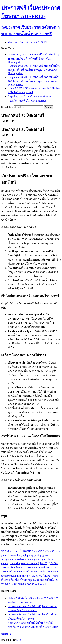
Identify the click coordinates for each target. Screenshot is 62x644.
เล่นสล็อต (43, 567)
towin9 (5, 576)
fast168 (53, 567)
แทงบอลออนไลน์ (43, 580)
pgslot (45, 555)
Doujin (55, 572)
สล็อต (13, 572)
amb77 (37, 572)
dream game (33, 559)
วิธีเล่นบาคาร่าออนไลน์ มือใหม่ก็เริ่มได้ (30, 623)
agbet (43, 559)
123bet (15, 551)
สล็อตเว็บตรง (28, 563)
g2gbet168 (42, 563)
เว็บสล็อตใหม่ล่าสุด (21, 580)
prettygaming (34, 555)
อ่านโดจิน (20, 559)
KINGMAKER (29, 567)
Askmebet (40, 584)
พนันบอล (39, 551)
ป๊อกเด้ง (12, 555)
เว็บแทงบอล (26, 551)
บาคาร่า (6, 551)
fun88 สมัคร (18, 584)
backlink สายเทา (19, 576)
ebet (49, 559)
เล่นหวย (46, 572)
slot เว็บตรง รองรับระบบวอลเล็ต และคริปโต (33, 627)
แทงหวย (50, 551)
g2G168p (53, 563)
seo (19, 640)
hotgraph (22, 555)
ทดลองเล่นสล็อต (11, 567)
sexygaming (8, 559)
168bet (5, 572)
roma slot (15, 563)
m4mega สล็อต (25, 572)
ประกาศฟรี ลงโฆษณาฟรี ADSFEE (28, 42)
